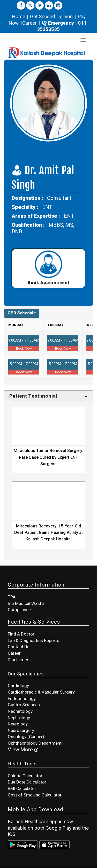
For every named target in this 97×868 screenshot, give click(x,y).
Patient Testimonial (33, 396)
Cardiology (18, 686)
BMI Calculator (22, 788)
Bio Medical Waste (26, 603)
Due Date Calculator (27, 782)
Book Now (24, 348)
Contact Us (19, 647)
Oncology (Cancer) (26, 737)
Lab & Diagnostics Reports (33, 640)
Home (19, 16)
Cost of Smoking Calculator (35, 795)
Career (29, 23)
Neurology (18, 724)
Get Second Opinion (51, 16)
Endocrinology (22, 698)
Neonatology (20, 711)
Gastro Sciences (24, 705)
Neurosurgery (21, 730)
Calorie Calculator (25, 776)
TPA (12, 597)
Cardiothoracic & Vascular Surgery (41, 692)
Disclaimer (18, 660)
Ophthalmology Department (35, 743)
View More (23, 750)
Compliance (19, 610)
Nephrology (19, 718)
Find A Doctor (21, 634)
